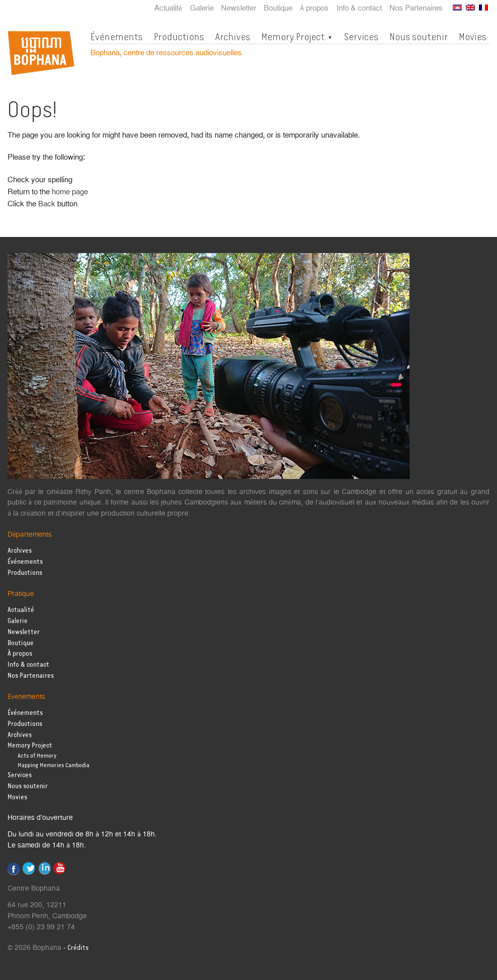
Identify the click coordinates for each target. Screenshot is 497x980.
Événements (117, 37)
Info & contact (359, 9)
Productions (179, 37)
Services (361, 37)
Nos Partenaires (416, 9)
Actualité (168, 9)
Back (47, 204)
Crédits (78, 948)
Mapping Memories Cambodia (54, 765)
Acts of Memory (37, 756)
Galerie (202, 9)
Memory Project (293, 37)
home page (70, 192)
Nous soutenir (419, 37)
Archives (233, 37)
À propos (314, 9)
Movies (473, 37)
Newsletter (239, 9)
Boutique (278, 9)
